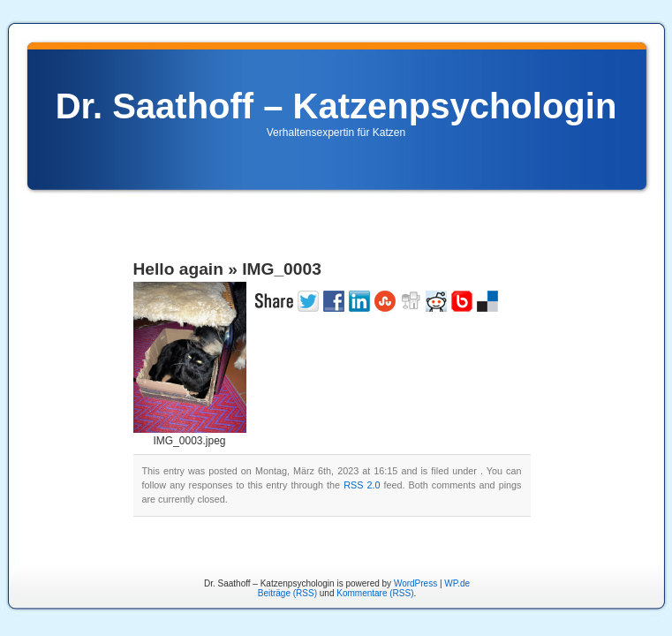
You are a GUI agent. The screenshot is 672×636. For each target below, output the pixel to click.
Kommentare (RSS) (375, 593)
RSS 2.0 (362, 485)
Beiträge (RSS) (287, 593)
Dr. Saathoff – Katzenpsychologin (336, 106)
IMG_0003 (282, 269)
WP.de (457, 583)
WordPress (415, 583)
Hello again (178, 269)
